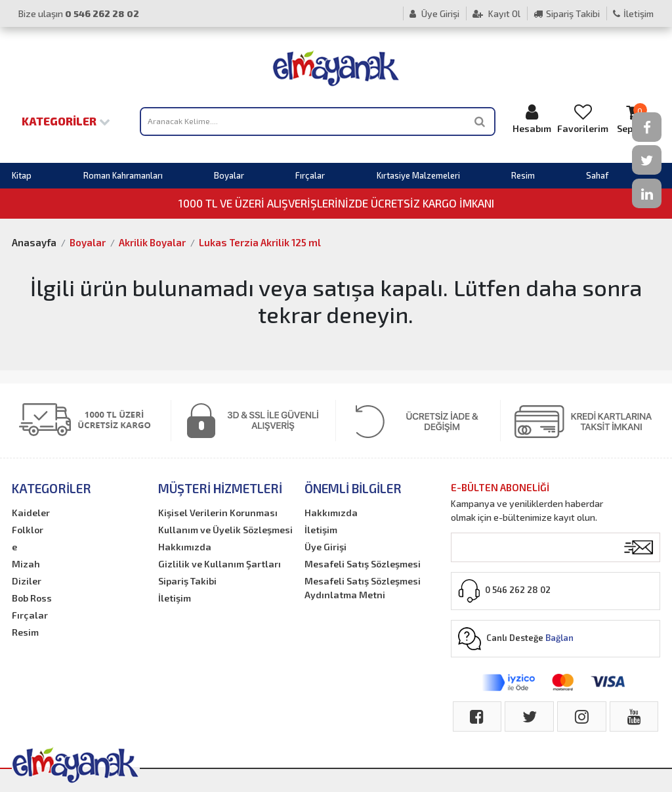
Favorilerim (583, 119)
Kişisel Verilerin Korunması (218, 513)
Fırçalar (310, 175)
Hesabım (532, 119)
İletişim (633, 13)
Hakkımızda (185, 547)
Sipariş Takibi (567, 13)
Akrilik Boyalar (152, 242)
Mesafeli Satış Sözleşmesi (363, 564)
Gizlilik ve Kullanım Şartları (220, 564)
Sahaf (597, 175)
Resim (523, 175)
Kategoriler (66, 121)
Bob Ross (32, 598)
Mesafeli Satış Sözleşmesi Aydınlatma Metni (363, 588)
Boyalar (229, 175)
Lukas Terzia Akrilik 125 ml (260, 242)
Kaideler (31, 513)
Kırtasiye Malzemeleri (418, 175)
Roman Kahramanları (123, 175)
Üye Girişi (434, 13)
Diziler (27, 581)
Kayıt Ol (496, 13)
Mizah (26, 564)
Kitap (22, 175)
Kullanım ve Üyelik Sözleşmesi (225, 530)
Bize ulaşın (79, 13)
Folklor (28, 530)
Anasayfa (34, 242)
